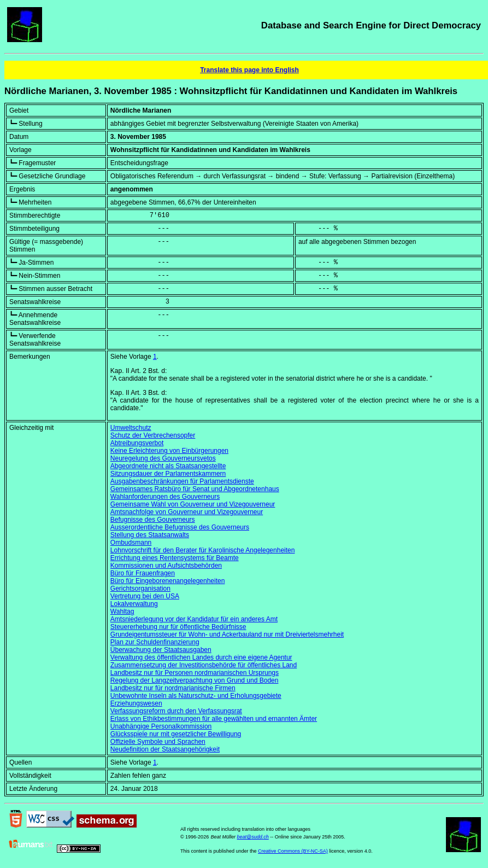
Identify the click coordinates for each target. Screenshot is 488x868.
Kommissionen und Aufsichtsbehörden (166, 566)
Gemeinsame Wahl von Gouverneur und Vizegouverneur (193, 504)
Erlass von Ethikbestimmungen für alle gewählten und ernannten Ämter (214, 719)
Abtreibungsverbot (137, 443)
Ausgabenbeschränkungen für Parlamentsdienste (182, 481)
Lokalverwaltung (134, 604)
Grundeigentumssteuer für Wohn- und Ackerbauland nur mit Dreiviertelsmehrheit (227, 634)
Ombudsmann (131, 543)
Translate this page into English (249, 70)
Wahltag (122, 611)
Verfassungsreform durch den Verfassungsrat (176, 711)
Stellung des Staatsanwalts (150, 535)
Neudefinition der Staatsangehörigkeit (165, 749)
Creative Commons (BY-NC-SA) (293, 851)
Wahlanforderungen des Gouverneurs (165, 497)
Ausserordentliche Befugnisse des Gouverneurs (180, 527)
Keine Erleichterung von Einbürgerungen (169, 451)
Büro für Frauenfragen (143, 573)
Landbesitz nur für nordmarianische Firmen (173, 688)
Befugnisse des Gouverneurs (153, 520)
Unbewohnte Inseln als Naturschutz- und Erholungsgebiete (196, 696)
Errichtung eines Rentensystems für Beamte (175, 558)
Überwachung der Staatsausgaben (161, 650)
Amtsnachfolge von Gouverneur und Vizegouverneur (187, 512)
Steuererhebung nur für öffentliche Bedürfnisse (178, 627)
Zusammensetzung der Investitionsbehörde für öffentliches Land (204, 665)
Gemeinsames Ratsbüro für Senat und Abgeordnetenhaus (195, 489)
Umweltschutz (131, 428)
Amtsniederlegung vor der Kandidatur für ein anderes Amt (194, 619)
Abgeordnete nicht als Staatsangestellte (168, 466)
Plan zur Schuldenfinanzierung (155, 642)
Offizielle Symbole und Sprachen (158, 742)
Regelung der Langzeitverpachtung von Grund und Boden (195, 680)
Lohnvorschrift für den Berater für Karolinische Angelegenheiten (203, 550)
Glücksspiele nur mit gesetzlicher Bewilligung (176, 734)
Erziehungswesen (136, 703)
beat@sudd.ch (253, 837)
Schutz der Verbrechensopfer (153, 435)
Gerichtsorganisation (140, 589)
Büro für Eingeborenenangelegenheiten (168, 581)
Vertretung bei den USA (145, 596)
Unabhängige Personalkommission (161, 726)
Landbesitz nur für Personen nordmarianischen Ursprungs (195, 673)
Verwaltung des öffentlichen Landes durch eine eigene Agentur (201, 657)
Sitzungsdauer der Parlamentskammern (168, 474)
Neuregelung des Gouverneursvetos (163, 458)
